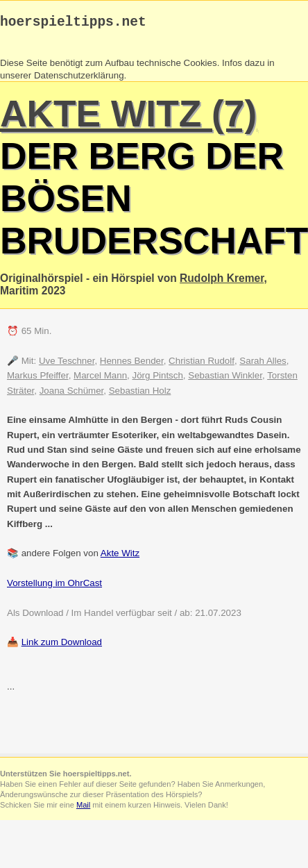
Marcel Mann (100, 379)
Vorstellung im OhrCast (54, 586)
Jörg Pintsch (158, 379)
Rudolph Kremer (222, 282)
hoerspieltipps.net (73, 24)
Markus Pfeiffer (38, 379)
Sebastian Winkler (225, 379)
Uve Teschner (67, 364)
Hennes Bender (132, 364)
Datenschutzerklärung (79, 79)
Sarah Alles (263, 364)
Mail (83, 808)
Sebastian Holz (140, 394)
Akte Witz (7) (128, 117)
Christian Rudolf (202, 364)
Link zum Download (62, 645)
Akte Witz (120, 557)
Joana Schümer (72, 394)
